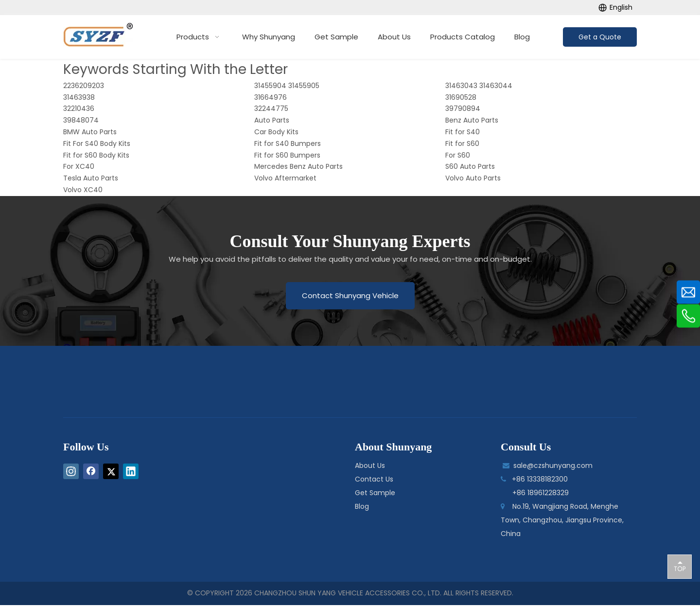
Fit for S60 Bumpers (287, 155)
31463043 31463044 (479, 86)
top (680, 566)
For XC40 (79, 166)
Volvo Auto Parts (473, 178)
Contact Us (374, 479)
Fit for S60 (462, 143)
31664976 (271, 97)
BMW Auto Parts (90, 132)
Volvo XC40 (83, 190)
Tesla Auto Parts (91, 178)
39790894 (463, 108)
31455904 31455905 (287, 86)
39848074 (81, 120)
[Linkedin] (131, 471)
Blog (362, 506)
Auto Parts (272, 120)
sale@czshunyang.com (553, 465)
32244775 (271, 108)
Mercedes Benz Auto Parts (298, 166)
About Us (370, 465)
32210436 (79, 108)
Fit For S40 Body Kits (97, 143)
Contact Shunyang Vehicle (350, 295)
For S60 (458, 155)
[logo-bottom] (327, 385)
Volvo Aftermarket (285, 178)
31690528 (461, 97)
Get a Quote (600, 37)
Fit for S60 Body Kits (96, 155)
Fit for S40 (463, 132)
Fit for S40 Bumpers (288, 143)
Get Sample (375, 493)
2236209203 (84, 86)
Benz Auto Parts (472, 120)
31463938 (79, 97)
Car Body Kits (276, 132)
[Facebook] (91, 471)
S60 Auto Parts (470, 166)
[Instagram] (71, 471)
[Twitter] (111, 471)
